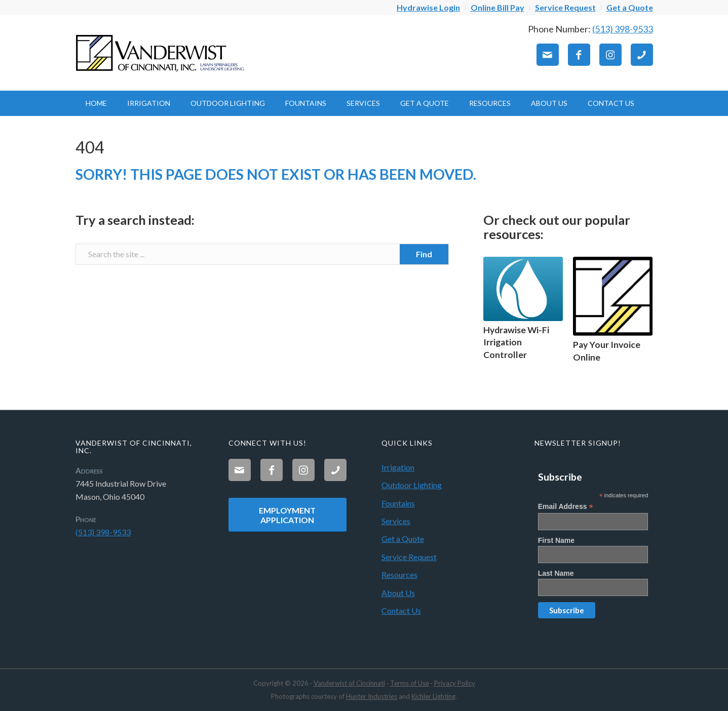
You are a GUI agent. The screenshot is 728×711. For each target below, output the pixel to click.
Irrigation (398, 467)
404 (90, 147)
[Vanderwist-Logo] (162, 53)
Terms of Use (410, 683)
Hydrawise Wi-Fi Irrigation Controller (516, 342)
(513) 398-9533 (623, 29)
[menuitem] (429, 8)
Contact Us (401, 610)
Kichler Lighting (433, 696)
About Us (398, 593)
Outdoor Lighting (412, 485)
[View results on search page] (424, 254)
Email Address (566, 507)
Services (396, 521)
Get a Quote (403, 539)
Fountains (398, 503)
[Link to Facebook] (579, 55)
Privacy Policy (455, 683)
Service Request (409, 557)
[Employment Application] (288, 515)
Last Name (556, 573)
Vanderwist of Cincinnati (349, 683)
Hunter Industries (372, 696)
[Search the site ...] (262, 254)
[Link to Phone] (642, 55)
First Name (556, 540)
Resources (399, 575)
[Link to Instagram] (610, 55)
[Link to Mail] (548, 55)
